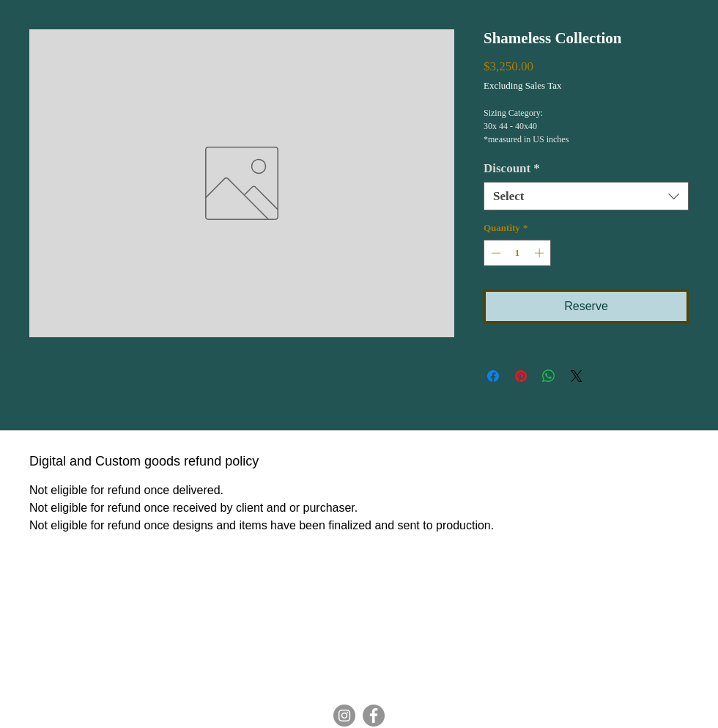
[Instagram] (344, 716)
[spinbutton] (518, 253)
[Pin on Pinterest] (521, 376)
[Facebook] (374, 716)
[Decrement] (495, 253)
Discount (512, 168)
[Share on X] (577, 376)
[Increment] (541, 253)
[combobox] (586, 196)
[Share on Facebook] (493, 376)
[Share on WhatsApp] (549, 376)
